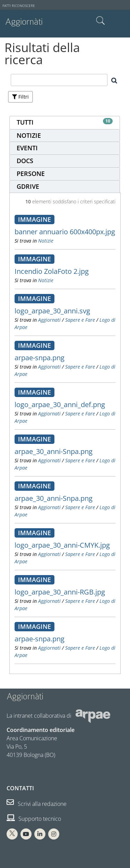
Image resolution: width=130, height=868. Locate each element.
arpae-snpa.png (40, 358)
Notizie (46, 241)
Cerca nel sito (101, 21)
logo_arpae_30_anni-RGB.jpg (60, 592)
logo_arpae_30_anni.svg (52, 311)
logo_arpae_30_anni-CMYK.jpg (62, 545)
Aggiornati (49, 320)
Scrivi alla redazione (37, 804)
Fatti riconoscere (19, 6)
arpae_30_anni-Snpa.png (54, 451)
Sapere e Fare (80, 320)
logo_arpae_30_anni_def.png (60, 404)
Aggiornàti (24, 22)
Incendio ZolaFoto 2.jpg (52, 271)
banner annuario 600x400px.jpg (65, 232)
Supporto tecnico (34, 819)
